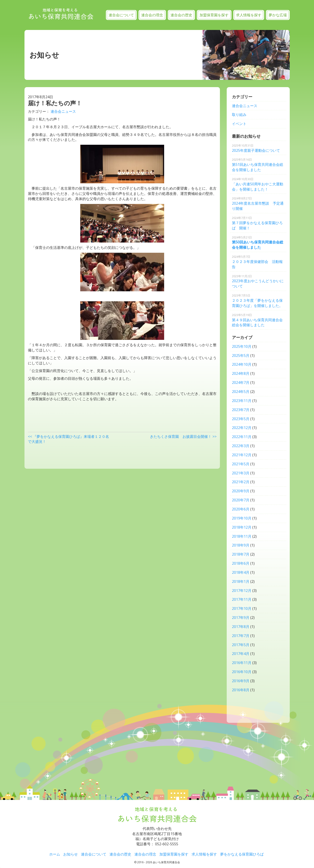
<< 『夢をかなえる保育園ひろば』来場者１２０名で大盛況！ (68, 439)
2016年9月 (241, 681)
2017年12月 (242, 591)
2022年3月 (241, 446)
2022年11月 (242, 437)
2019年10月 (242, 518)
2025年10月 (242, 346)
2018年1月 (241, 581)
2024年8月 (241, 373)
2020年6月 (241, 509)
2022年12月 (242, 428)
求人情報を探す (249, 15)
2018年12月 (242, 527)
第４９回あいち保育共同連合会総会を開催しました (257, 320)
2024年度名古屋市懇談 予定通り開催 (258, 204)
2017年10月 (242, 608)
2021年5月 (241, 464)
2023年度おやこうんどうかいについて (258, 281)
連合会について (121, 15)
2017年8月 (241, 627)
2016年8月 (241, 690)
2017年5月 (241, 645)
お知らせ (71, 854)
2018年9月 (241, 545)
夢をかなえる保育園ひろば (242, 854)
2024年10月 (242, 364)
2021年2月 (241, 482)
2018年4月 (241, 572)
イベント (239, 124)
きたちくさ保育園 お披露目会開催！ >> (183, 436)
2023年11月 (242, 401)
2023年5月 (241, 419)
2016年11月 (242, 663)
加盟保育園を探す (214, 15)
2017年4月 (241, 654)
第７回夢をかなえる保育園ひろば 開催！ (257, 223)
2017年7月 (241, 636)
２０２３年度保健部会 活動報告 (257, 262)
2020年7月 (241, 500)
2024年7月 (241, 383)
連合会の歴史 (181, 15)
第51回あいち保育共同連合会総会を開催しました (258, 165)
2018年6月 (241, 563)
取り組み (239, 115)
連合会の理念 (152, 15)
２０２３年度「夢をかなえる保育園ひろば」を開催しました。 (257, 301)
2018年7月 (241, 554)
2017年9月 (241, 618)
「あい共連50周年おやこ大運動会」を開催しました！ (258, 184)
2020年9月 (241, 491)
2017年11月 (242, 599)
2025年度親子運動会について (256, 148)
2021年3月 (241, 473)
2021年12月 (242, 455)
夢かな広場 (278, 15)
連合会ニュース (63, 111)
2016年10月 (242, 672)
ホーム (55, 854)
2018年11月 (242, 536)
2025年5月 (241, 356)
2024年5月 (241, 392)
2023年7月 (241, 410)
